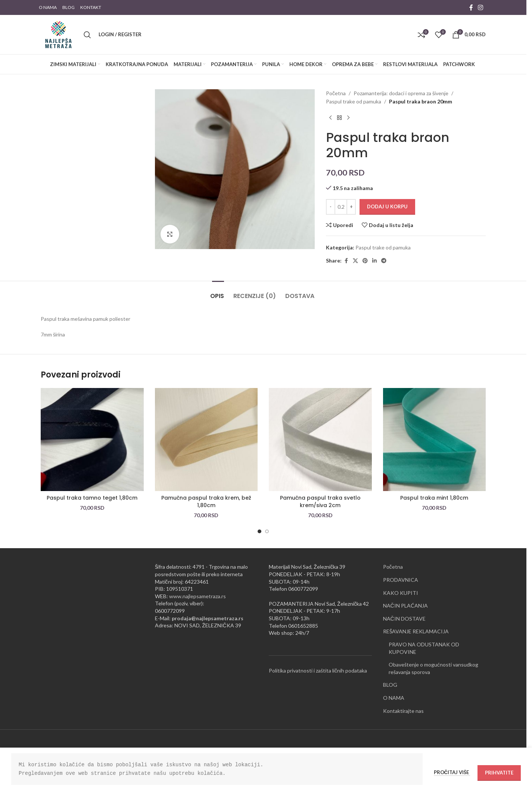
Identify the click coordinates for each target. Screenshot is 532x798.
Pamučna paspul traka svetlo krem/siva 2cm (320, 502)
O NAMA (394, 698)
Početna (336, 93)
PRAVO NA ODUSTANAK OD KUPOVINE (424, 648)
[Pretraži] (87, 35)
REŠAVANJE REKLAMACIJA (416, 631)
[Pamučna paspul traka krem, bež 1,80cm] (206, 440)
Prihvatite (499, 773)
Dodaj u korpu (387, 207)
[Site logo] (58, 34)
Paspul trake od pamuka (354, 101)
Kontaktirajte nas (403, 711)
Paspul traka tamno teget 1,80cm (92, 498)
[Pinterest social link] (365, 261)
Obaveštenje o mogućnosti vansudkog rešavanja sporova (433, 668)
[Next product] (348, 118)
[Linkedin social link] (374, 261)
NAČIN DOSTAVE (404, 619)
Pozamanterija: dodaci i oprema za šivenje (401, 93)
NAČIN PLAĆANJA (405, 606)
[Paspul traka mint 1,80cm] (435, 440)
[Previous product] (330, 118)
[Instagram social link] (481, 7)
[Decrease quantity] (331, 207)
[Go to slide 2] (267, 531)
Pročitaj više (452, 772)
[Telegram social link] (384, 261)
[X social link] (355, 261)
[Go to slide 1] (259, 531)
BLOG (390, 685)
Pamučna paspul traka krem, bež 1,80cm (206, 502)
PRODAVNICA (401, 580)
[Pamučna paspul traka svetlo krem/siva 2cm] (320, 440)
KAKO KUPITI (401, 593)
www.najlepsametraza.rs (197, 596)
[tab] (218, 292)
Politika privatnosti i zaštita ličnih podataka (318, 670)
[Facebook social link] (471, 7)
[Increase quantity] (351, 207)
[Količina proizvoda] (341, 207)
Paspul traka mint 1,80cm (434, 498)
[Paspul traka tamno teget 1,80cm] (92, 440)
